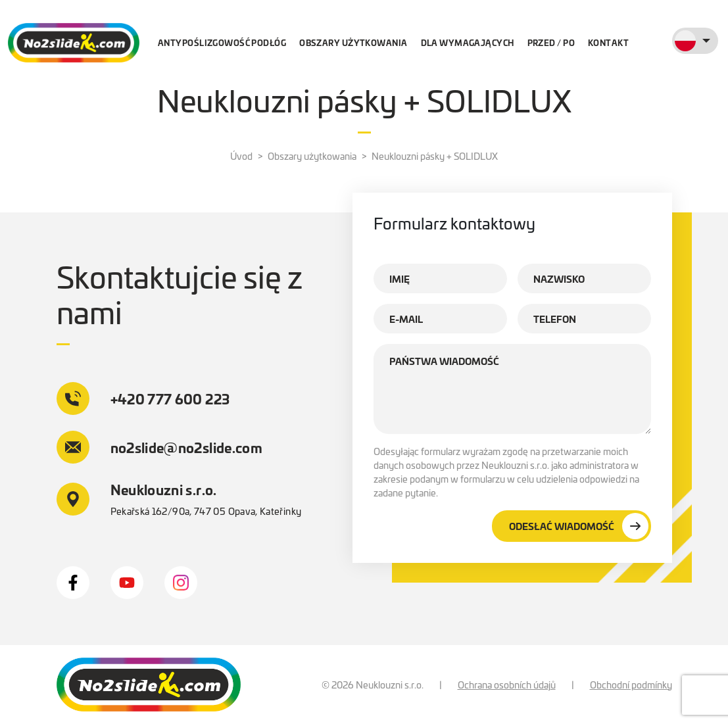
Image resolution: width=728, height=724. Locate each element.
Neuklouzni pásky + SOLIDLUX (435, 156)
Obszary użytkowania (353, 42)
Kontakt (608, 42)
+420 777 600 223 (143, 398)
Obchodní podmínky (631, 685)
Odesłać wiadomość (579, 526)
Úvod (241, 156)
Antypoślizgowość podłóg (222, 42)
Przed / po (551, 42)
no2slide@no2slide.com (160, 447)
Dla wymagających (468, 42)
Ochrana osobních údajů (507, 685)
